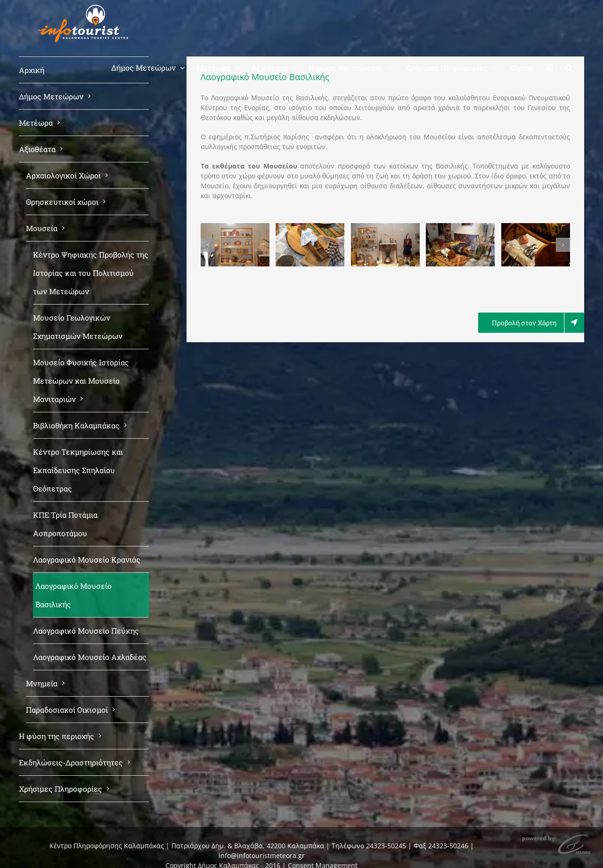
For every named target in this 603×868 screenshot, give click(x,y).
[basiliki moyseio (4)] (460, 228)
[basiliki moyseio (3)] (385, 228)
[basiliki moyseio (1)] (235, 228)
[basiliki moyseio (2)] (310, 228)
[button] (569, 67)
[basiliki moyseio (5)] (536, 228)
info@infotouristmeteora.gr (262, 856)
